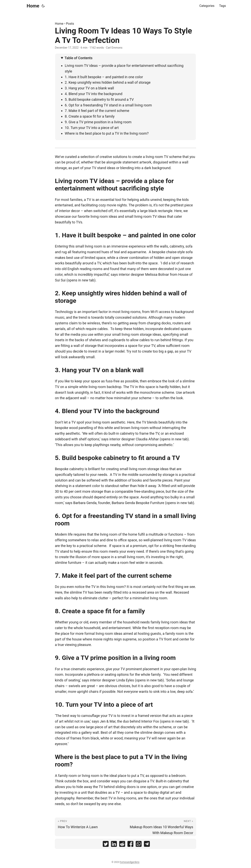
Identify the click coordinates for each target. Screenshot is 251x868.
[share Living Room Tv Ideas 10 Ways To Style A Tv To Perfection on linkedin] (114, 845)
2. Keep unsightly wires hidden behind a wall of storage (108, 82)
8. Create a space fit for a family (90, 116)
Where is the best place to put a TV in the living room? (107, 133)
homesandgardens (130, 862)
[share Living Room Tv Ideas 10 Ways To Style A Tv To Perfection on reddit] (122, 845)
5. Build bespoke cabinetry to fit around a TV (99, 99)
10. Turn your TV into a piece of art (92, 128)
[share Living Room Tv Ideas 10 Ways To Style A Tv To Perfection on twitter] (106, 845)
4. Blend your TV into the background (94, 94)
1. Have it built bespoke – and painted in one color (104, 77)
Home (33, 6)
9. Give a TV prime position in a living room (98, 122)
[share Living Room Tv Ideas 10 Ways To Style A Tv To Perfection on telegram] (147, 845)
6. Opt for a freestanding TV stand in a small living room (108, 105)
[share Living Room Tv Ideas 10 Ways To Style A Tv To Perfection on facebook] (130, 845)
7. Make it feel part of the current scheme (97, 111)
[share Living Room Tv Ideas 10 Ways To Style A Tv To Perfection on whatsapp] (139, 845)
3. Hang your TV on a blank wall (89, 88)
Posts (70, 24)
